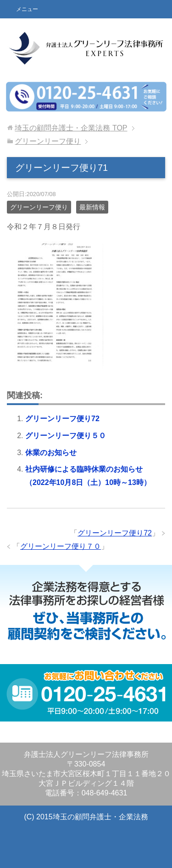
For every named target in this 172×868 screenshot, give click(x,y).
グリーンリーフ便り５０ (66, 436)
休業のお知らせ (51, 453)
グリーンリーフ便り (39, 207)
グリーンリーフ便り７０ (61, 546)
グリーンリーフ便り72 (62, 419)
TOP (71, 128)
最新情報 (92, 207)
